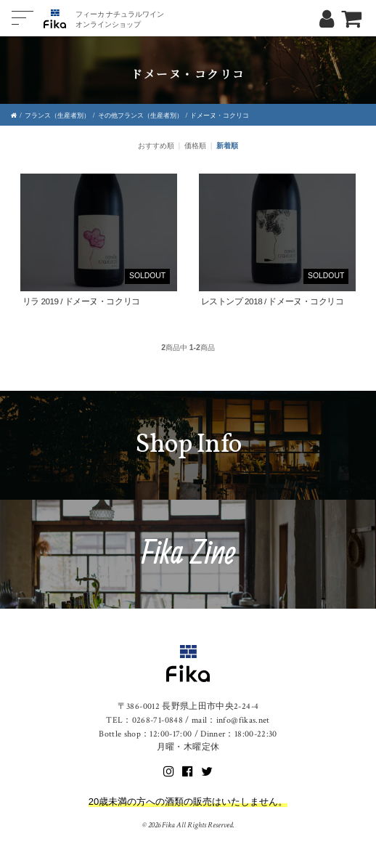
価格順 (195, 146)
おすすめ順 (156, 146)
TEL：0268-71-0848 (144, 720)
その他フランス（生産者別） (140, 115)
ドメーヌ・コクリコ (220, 115)
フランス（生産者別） (57, 115)
